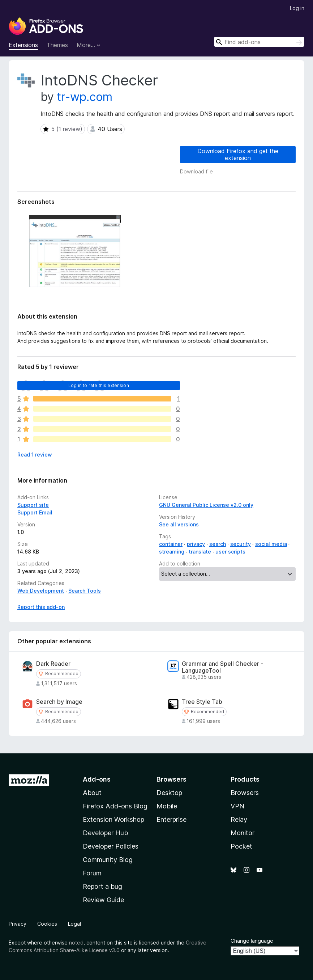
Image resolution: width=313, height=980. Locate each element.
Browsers (245, 793)
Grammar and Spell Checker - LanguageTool (222, 667)
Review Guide (103, 900)
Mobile (167, 806)
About (92, 793)
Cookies (47, 924)
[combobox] (259, 42)
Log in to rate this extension (99, 385)
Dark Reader (53, 664)
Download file (196, 171)
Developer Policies (111, 846)
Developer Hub (105, 833)
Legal (74, 924)
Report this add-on (41, 607)
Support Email (35, 512)
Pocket (241, 846)
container (171, 544)
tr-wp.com (85, 97)
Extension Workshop (113, 819)
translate (200, 552)
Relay (239, 819)
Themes (57, 45)
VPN (237, 806)
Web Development (41, 591)
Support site (33, 505)
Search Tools (85, 591)
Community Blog (108, 860)
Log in (297, 8)
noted (76, 943)
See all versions (179, 524)
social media (271, 544)
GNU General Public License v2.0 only (206, 505)
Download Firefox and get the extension (238, 154)
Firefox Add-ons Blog (115, 806)
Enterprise (171, 819)
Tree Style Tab (202, 702)
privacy (196, 544)
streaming (172, 552)
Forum (92, 873)
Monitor (243, 833)
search (218, 544)
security (241, 544)
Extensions (23, 45)
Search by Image (59, 702)
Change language (252, 941)
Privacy (18, 924)
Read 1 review (35, 455)
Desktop (169, 793)
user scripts (230, 552)
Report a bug (102, 886)
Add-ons (97, 779)
